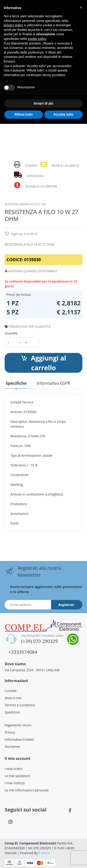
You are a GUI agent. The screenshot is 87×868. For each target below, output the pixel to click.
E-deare (44, 853)
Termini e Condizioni (20, 705)
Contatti (11, 691)
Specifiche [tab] (16, 383)
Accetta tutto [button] (63, 114)
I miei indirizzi (15, 783)
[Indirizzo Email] (28, 605)
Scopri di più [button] (43, 103)
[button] (81, 7)
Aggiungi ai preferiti (21, 234)
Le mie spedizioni (17, 776)
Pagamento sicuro (18, 725)
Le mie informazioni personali (27, 790)
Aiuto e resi (13, 698)
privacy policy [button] (13, 25)
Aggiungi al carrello (43, 363)
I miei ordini (13, 769)
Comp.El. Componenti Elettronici (30, 843)
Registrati (66, 605)
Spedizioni (12, 712)
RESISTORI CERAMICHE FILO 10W (25, 204)
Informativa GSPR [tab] (53, 383)
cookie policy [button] (37, 39)
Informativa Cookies (19, 739)
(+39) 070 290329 (40, 641)
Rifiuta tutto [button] (24, 114)
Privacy (10, 732)
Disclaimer (12, 747)
